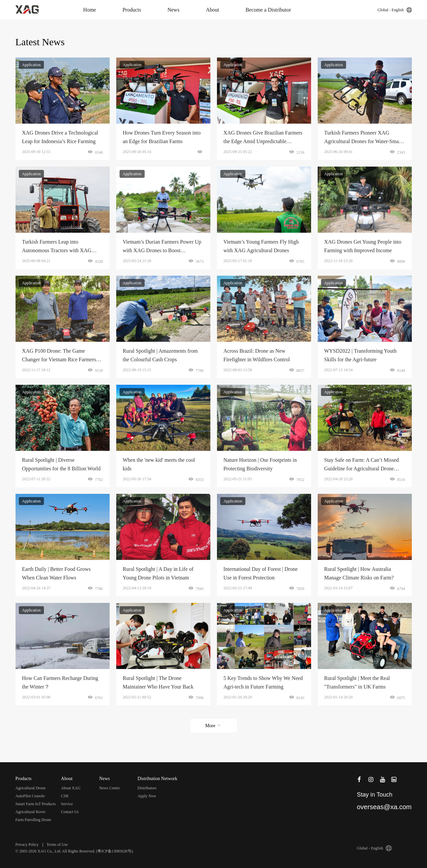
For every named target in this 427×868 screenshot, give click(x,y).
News (173, 10)
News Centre (110, 788)
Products (132, 10)
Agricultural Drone (31, 788)
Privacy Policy (27, 845)
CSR (65, 796)
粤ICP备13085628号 (114, 851)
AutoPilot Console (30, 796)
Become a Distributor (268, 10)
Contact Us (70, 812)
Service (67, 804)
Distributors (147, 788)
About (212, 10)
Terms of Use (57, 845)
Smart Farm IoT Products (36, 804)
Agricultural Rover (31, 812)
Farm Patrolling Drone (34, 820)
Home (90, 10)
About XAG (71, 788)
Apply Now (147, 796)
